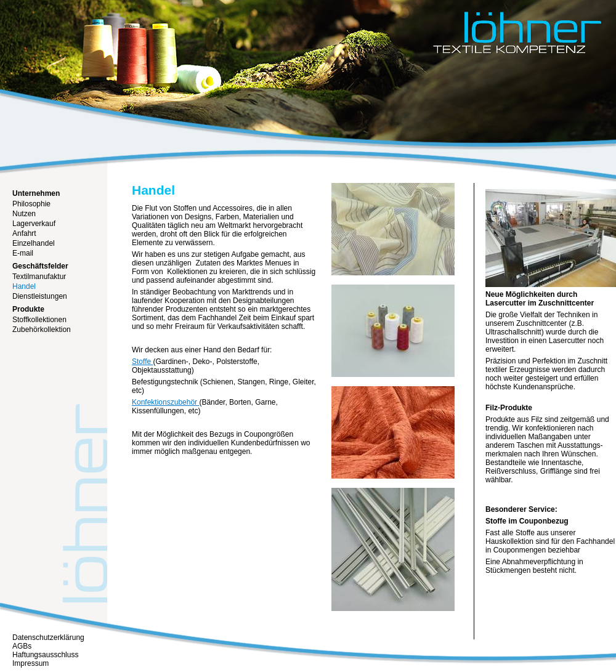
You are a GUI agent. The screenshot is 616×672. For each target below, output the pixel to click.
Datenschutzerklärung (48, 638)
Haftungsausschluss (45, 655)
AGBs (22, 646)
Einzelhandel (34, 243)
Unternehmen (36, 193)
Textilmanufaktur (39, 277)
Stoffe (142, 362)
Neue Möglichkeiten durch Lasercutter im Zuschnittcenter (540, 299)
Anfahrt (24, 233)
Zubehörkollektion (42, 330)
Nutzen (24, 214)
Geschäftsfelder (40, 266)
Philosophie (31, 204)
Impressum (30, 663)
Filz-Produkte (509, 408)
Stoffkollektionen (39, 320)
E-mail (23, 253)
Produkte (28, 309)
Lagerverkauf (34, 224)
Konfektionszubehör (165, 402)
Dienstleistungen (40, 296)
